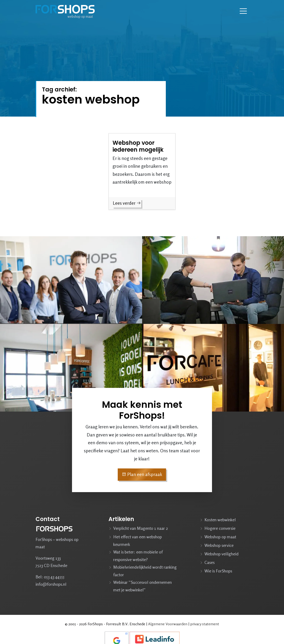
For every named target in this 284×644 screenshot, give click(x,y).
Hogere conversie (220, 528)
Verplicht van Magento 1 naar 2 (141, 528)
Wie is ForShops (218, 571)
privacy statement (205, 624)
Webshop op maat (220, 537)
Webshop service (219, 545)
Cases (210, 562)
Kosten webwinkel (220, 520)
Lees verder (127, 203)
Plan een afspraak (142, 474)
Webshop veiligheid (221, 554)
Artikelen (121, 519)
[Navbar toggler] (243, 11)
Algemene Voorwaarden (168, 624)
